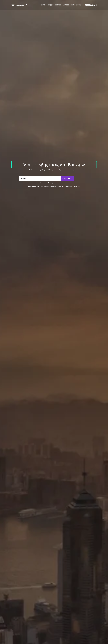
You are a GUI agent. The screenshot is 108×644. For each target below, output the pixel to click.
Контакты (78, 5)
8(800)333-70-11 (91, 5)
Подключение (58, 5)
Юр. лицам (66, 5)
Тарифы (42, 5)
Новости (72, 5)
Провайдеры (49, 5)
